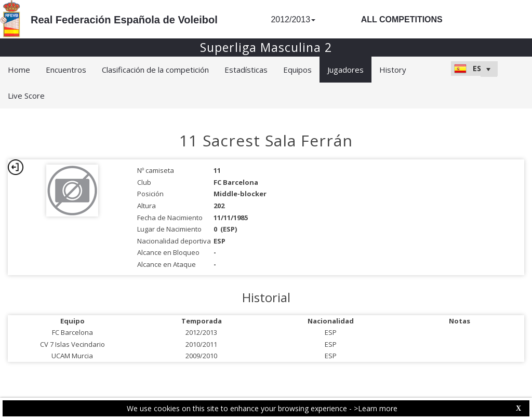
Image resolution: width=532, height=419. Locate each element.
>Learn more (376, 408)
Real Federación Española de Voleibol (124, 20)
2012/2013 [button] (293, 19)
